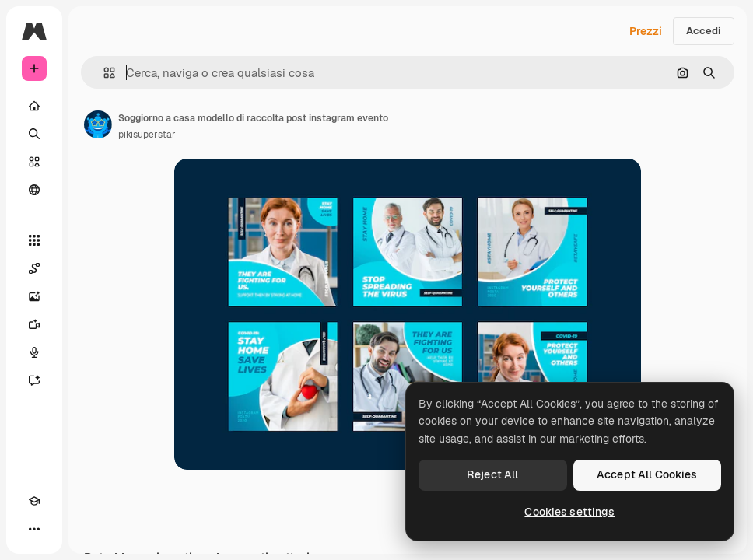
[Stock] (34, 162)
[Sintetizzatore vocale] (34, 352)
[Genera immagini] (34, 296)
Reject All (492, 474)
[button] (103, 73)
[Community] (34, 190)
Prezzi (646, 31)
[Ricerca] (34, 134)
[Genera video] (34, 324)
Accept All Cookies (647, 474)
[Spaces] (34, 268)
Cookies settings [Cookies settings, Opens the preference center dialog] (569, 512)
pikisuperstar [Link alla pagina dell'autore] (147, 135)
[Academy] (34, 501)
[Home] (34, 106)
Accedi (704, 31)
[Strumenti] (34, 240)
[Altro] (34, 529)
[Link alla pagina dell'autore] (98, 124)
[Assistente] (34, 380)
